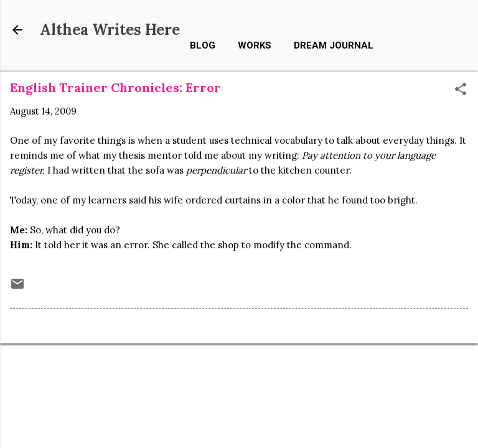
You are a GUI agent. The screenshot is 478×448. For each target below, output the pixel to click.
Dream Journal (334, 45)
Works (255, 45)
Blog (203, 45)
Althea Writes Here (110, 30)
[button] (461, 90)
